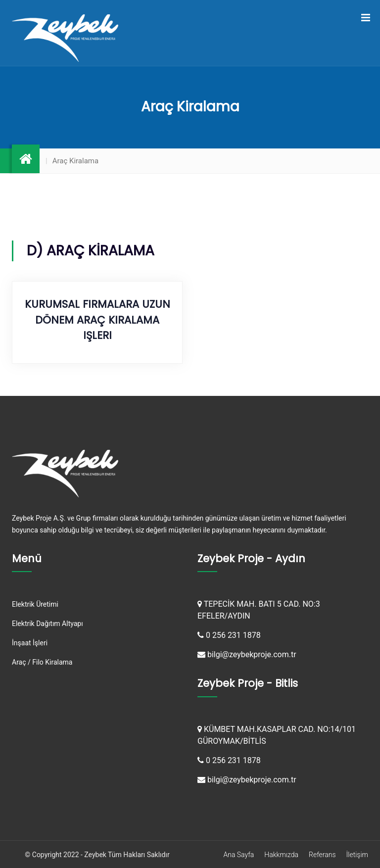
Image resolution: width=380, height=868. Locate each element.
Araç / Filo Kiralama (42, 662)
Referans (322, 855)
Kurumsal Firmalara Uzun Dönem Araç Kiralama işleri (97, 320)
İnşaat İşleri (30, 643)
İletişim (357, 855)
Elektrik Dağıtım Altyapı (47, 624)
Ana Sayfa (238, 855)
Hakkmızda (281, 855)
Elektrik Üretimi (35, 604)
